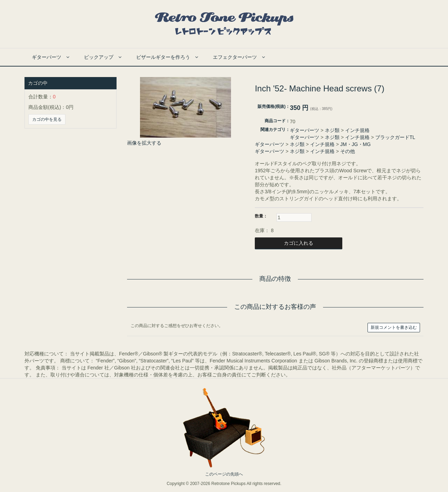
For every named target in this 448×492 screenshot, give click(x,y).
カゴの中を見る (47, 119)
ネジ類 (332, 130)
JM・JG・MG (355, 144)
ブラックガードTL (395, 137)
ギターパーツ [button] (51, 57)
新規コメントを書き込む (394, 327)
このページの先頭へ (224, 474)
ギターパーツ (304, 130)
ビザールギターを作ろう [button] (167, 57)
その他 (348, 151)
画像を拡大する (144, 143)
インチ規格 (357, 130)
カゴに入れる (299, 243)
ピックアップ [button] (103, 57)
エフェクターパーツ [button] (239, 57)
